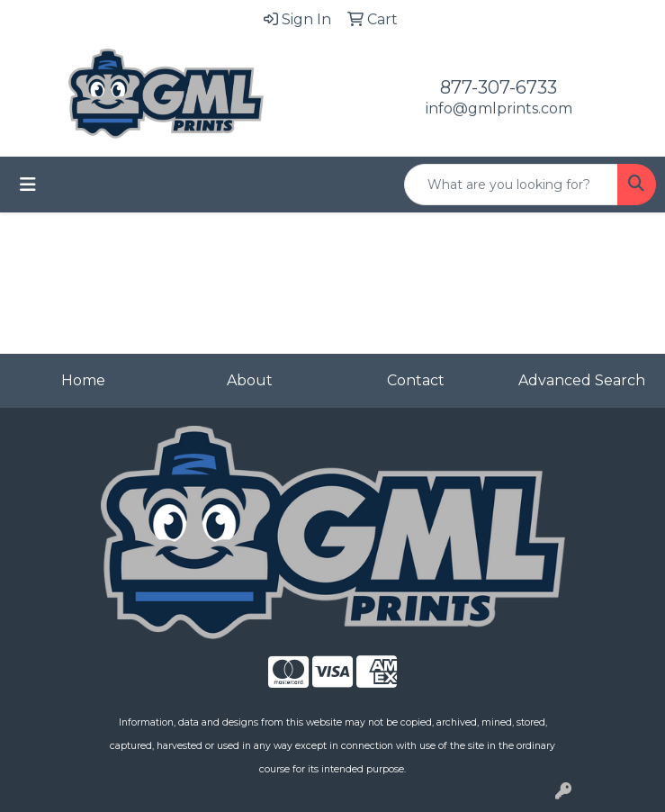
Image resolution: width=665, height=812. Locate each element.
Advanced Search (582, 380)
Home (83, 380)
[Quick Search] (511, 185)
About (250, 380)
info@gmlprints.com (499, 108)
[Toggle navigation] (28, 185)
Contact (416, 380)
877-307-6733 (499, 87)
